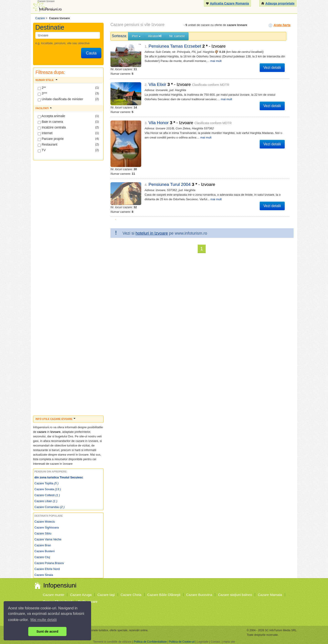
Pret (136, 36)
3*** (42, 94)
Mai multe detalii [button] (44, 620)
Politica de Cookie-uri (182, 642)
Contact (215, 642)
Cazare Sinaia (44, 575)
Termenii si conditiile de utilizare (112, 642)
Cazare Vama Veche (48, 539)
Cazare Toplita (46, 483)
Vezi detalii (272, 68)
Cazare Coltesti (47, 495)
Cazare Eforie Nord (47, 569)
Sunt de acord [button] (47, 631)
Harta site (229, 642)
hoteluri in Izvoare (152, 229)
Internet (45, 133)
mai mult (216, 61)
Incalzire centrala (52, 128)
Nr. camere (177, 36)
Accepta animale (51, 116)
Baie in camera (50, 122)
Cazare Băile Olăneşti (164, 595)
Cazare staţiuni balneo (235, 595)
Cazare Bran (43, 545)
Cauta (91, 53)
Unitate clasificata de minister (60, 99)
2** (42, 88)
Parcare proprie (51, 139)
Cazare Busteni (45, 551)
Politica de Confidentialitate (150, 642)
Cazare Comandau (49, 507)
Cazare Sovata (48, 489)
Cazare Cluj (42, 557)
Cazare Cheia (131, 595)
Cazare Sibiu (43, 533)
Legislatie (203, 642)
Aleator (155, 36)
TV (42, 150)
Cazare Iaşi (106, 595)
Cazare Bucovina (199, 595)
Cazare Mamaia (270, 595)
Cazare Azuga (81, 595)
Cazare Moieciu (45, 522)
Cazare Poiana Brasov (49, 563)
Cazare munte (54, 595)
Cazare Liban (46, 501)
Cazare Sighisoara (47, 527)
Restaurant (47, 145)
